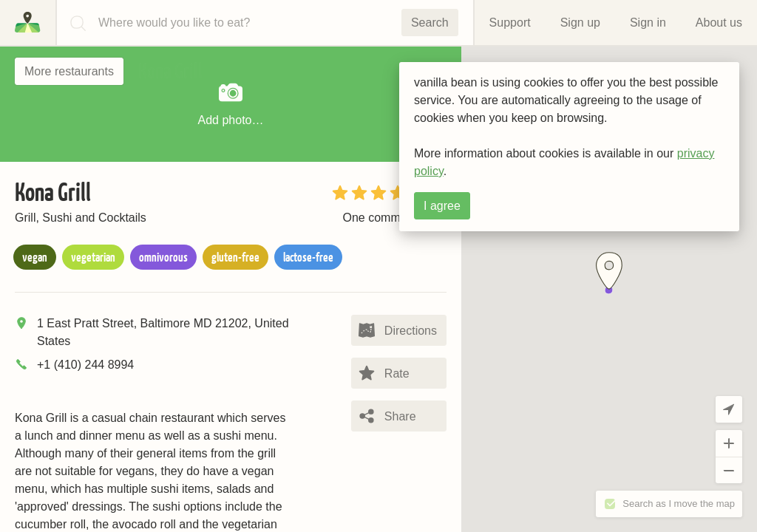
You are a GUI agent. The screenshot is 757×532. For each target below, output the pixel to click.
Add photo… (231, 103)
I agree (442, 206)
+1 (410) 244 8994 (85, 365)
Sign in (648, 23)
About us (719, 23)
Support (510, 23)
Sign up (580, 23)
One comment (379, 218)
